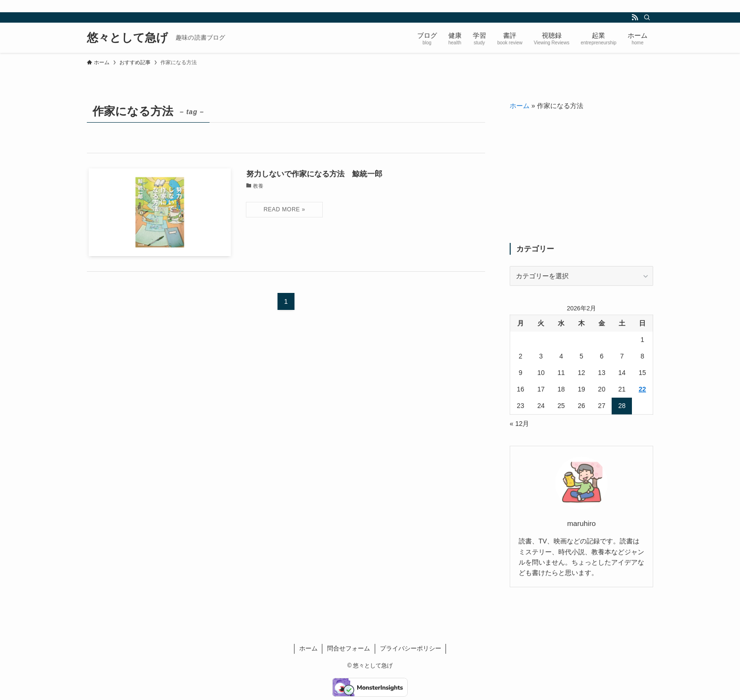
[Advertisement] (581, 177)
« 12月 (519, 424)
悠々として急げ (127, 38)
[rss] (635, 17)
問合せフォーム (349, 648)
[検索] (647, 17)
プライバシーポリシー (411, 648)
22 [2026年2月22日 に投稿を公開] (642, 389)
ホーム (520, 106)
